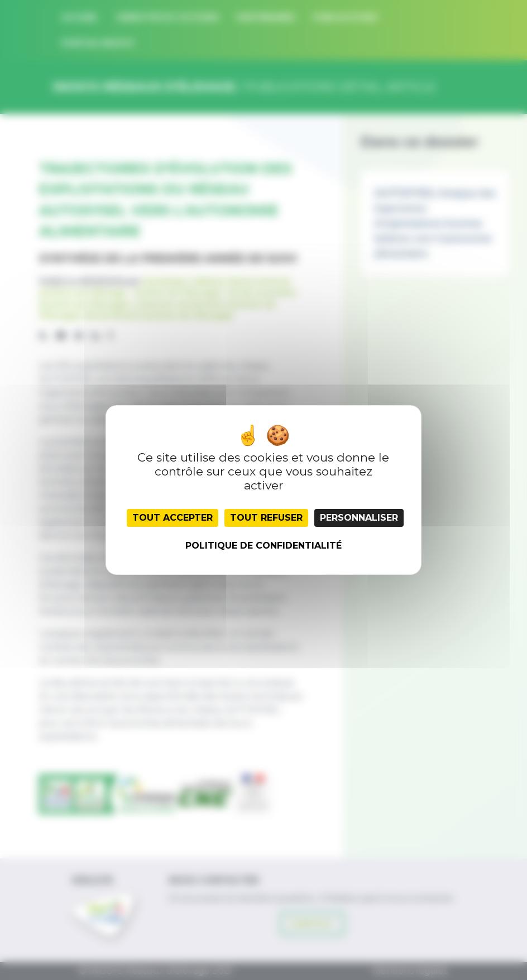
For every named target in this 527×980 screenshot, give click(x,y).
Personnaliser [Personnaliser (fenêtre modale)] (359, 518)
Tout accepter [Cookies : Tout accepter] (173, 518)
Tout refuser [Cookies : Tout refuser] (266, 518)
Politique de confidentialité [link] (263, 546)
